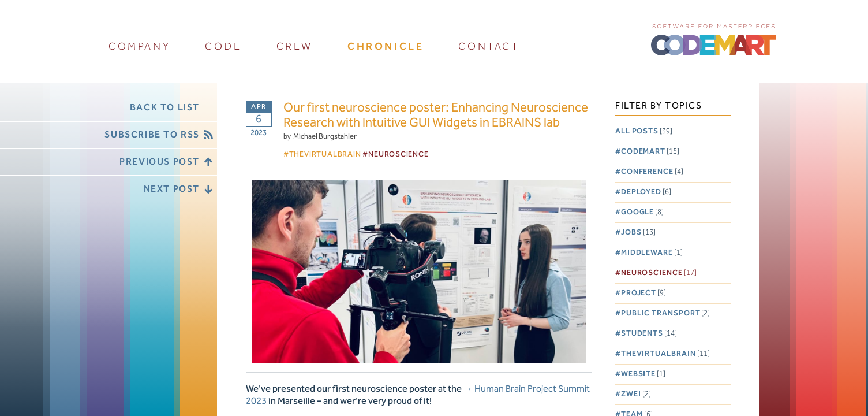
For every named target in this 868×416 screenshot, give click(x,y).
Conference (652, 172)
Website (643, 374)
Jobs (638, 233)
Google (642, 212)
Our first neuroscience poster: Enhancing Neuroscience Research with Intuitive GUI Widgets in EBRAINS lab (436, 116)
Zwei (636, 394)
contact (489, 47)
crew (295, 47)
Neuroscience (659, 273)
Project (643, 293)
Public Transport (666, 313)
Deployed (646, 192)
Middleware (652, 253)
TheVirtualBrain (665, 354)
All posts (644, 131)
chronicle (386, 47)
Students (649, 334)
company (139, 47)
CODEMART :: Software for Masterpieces (713, 39)
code (223, 47)
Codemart (650, 152)
